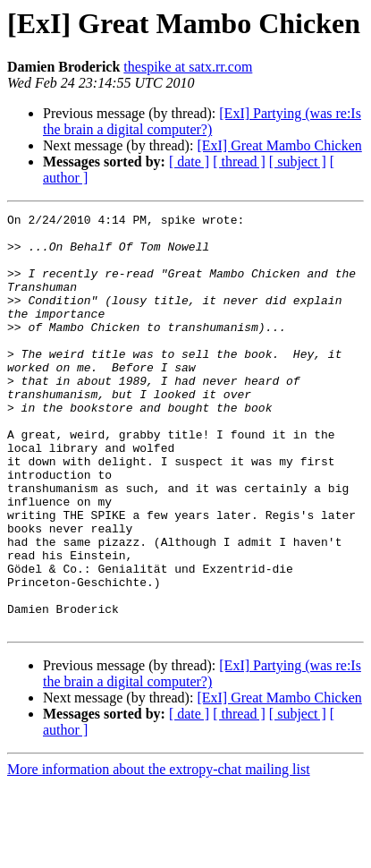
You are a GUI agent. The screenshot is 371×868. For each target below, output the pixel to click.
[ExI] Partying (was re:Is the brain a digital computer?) (202, 121)
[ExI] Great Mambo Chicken (279, 145)
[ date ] (189, 162)
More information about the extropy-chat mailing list (159, 852)
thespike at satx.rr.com (188, 67)
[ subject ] (298, 162)
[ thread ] (239, 162)
